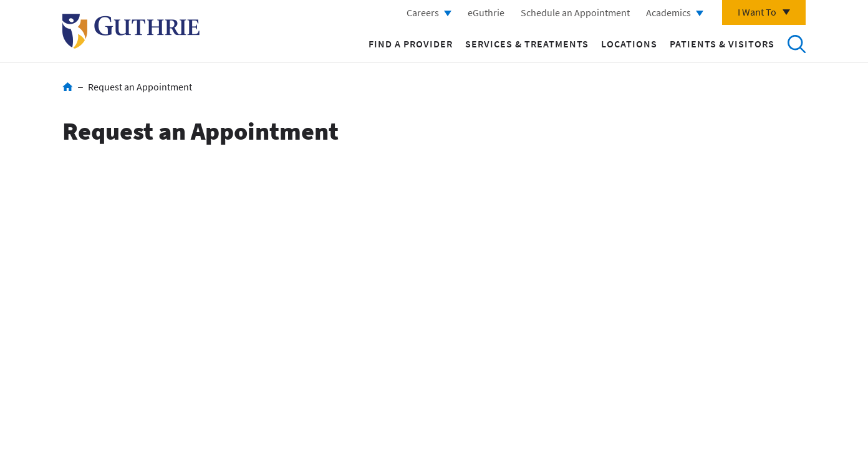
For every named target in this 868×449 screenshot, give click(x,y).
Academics (668, 12)
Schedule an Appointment (575, 12)
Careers (423, 12)
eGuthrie (486, 12)
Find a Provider (411, 44)
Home (68, 87)
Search (796, 44)
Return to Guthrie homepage (131, 31)
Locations (629, 44)
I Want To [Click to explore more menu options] (757, 12)
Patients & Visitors (722, 44)
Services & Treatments (527, 44)
